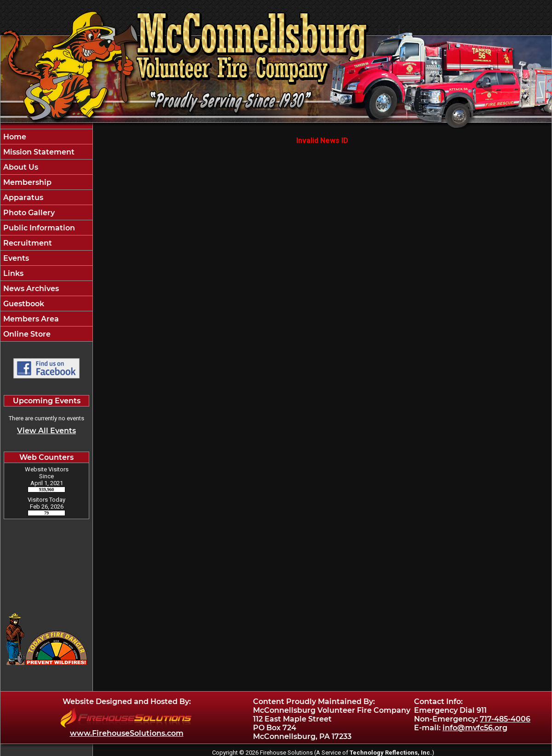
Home (14, 137)
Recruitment (27, 243)
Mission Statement (38, 152)
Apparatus (22, 198)
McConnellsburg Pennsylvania (46, 562)
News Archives (30, 289)
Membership (26, 182)
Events (15, 258)
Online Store (26, 334)
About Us (20, 167)
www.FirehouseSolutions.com (127, 733)
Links (12, 273)
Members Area (30, 319)
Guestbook (23, 304)
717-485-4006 (505, 719)
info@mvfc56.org (475, 728)
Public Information (38, 228)
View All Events (46, 431)
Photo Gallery (28, 213)
